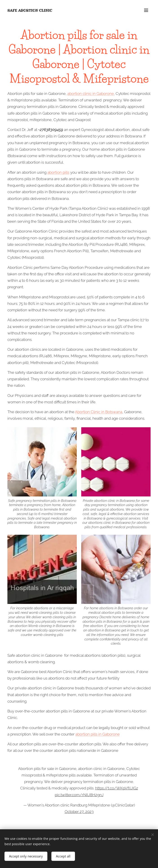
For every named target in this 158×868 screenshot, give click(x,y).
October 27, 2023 (79, 812)
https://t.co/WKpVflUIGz (117, 788)
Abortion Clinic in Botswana (99, 412)
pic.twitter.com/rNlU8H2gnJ (79, 795)
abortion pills (58, 172)
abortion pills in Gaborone (98, 734)
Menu (146, 10)
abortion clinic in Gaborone (91, 94)
